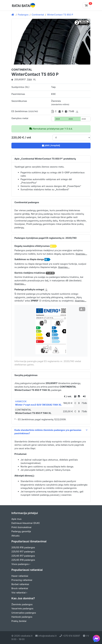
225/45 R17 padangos (23, 556)
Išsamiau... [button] (81, 254)
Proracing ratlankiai (22, 580)
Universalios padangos (24, 613)
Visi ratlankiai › (19, 593)
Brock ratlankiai (20, 588)
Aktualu (15, 536)
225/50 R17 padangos (23, 552)
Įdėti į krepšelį (51, 145)
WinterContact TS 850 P (60, 15)
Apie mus (16, 519)
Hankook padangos (22, 617)
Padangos (23, 15)
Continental (38, 15)
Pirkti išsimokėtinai (21, 527)
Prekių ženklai (19, 621)
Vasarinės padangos (22, 608)
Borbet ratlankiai (20, 584)
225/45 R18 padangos (23, 560)
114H (29, 79)
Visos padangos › (21, 564)
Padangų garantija (21, 531)
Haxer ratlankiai (20, 576)
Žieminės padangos (22, 604)
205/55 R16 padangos (23, 547)
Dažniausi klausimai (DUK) (26, 523)
